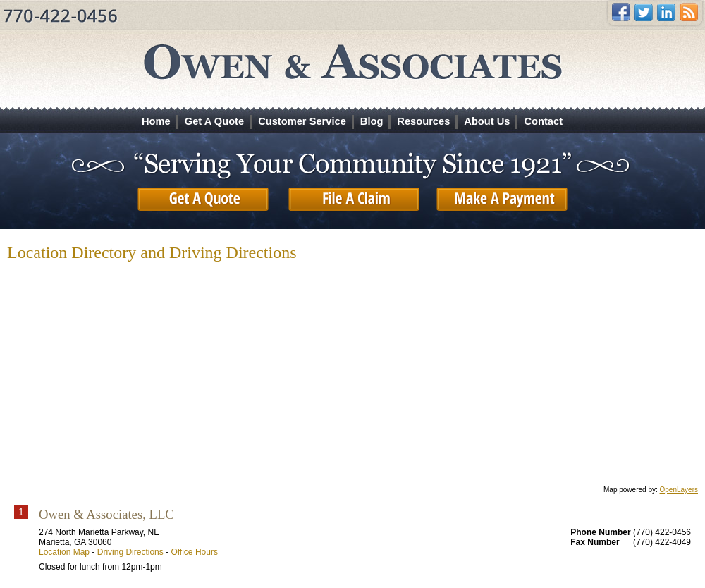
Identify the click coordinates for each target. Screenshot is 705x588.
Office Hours (194, 552)
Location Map (64, 552)
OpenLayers (679, 490)
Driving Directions (130, 552)
